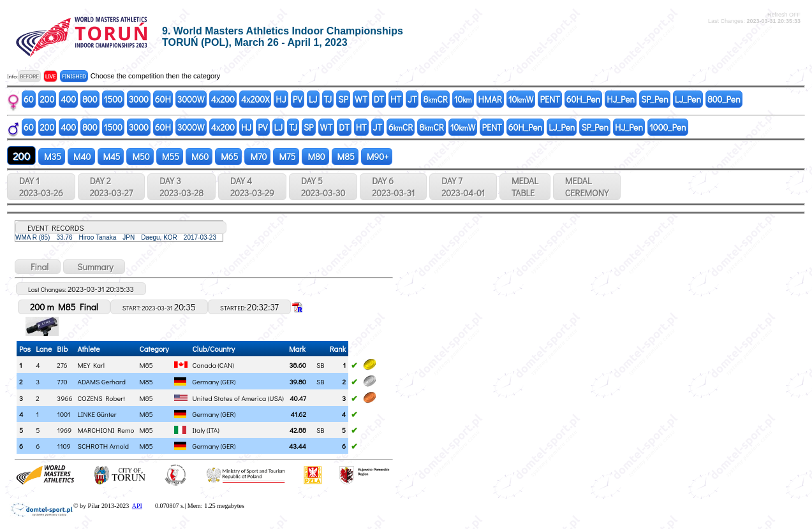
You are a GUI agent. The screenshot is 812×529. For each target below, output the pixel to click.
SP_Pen (655, 99)
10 (463, 99)
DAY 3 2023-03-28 (181, 187)
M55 (170, 156)
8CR (435, 99)
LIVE (51, 76)
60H (163, 99)
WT (361, 99)
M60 (199, 156)
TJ (328, 99)
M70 (257, 156)
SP (343, 99)
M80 (315, 156)
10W (521, 99)
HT (396, 99)
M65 (228, 156)
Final (38, 267)
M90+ (377, 156)
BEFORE (29, 76)
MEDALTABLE (525, 187)
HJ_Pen (621, 99)
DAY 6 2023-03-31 (393, 187)
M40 (81, 156)
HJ (281, 99)
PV (298, 99)
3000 (139, 99)
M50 (140, 156)
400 (68, 99)
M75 (286, 156)
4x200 (223, 99)
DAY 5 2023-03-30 (323, 187)
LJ (313, 99)
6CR (401, 127)
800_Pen (724, 99)
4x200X (255, 99)
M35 (52, 156)
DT (379, 99)
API (137, 506)
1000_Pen (668, 127)
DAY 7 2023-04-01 (463, 187)
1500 (113, 99)
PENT (550, 99)
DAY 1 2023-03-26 (41, 187)
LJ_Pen (688, 99)
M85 (345, 156)
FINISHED (74, 76)
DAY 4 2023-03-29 (252, 187)
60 (29, 99)
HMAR (490, 99)
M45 (111, 156)
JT (412, 99)
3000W (191, 99)
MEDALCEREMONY (587, 187)
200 (48, 99)
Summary (94, 267)
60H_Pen (583, 99)
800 (90, 99)
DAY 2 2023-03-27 (111, 187)
